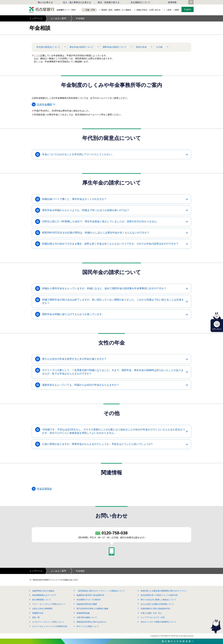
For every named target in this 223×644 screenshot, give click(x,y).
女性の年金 (141, 47)
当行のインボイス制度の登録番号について (158, 622)
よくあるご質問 (58, 18)
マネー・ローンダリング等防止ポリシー (49, 604)
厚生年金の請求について (81, 47)
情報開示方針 (38, 613)
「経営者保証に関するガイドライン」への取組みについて (101, 591)
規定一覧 (36, 617)
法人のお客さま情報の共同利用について (157, 604)
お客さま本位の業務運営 (42, 609)
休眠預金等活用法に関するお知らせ (91, 622)
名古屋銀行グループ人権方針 (89, 600)
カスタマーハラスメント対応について (48, 622)
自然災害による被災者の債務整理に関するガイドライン (164, 591)
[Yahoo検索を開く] (191, 2)
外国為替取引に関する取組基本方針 (155, 609)
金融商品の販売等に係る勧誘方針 (90, 595)
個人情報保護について (42, 600)
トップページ (36, 18)
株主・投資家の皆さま (109, 2)
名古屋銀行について (140, 2)
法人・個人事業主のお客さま (77, 2)
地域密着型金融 (83, 613)
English (188, 9)
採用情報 (172, 2)
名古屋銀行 (42, 10)
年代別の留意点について (48, 47)
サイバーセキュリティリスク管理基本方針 (50, 626)
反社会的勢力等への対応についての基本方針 (159, 595)
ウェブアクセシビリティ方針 (153, 617)
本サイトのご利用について (88, 626)
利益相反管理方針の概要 (87, 604)
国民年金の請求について (115, 47)
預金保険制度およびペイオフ (44, 595)
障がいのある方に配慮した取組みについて (158, 600)
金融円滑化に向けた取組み (43, 591)
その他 (159, 47)
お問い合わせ (217, 325)
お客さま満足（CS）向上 (151, 613)
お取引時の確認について (87, 617)
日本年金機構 (44, 104)
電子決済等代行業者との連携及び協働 (92, 609)
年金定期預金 (44, 489)
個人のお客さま (45, 2)
